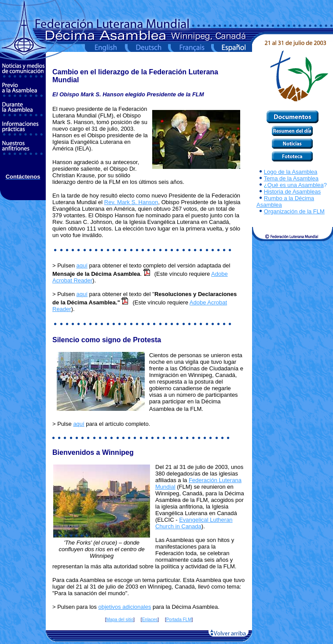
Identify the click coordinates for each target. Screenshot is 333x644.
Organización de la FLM (294, 211)
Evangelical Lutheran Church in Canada (194, 523)
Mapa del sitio (120, 620)
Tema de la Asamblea (291, 178)
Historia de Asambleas (292, 192)
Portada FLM (179, 620)
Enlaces (150, 620)
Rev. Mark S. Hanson (131, 202)
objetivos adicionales (124, 607)
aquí (82, 265)
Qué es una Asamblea (296, 185)
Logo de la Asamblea (291, 172)
